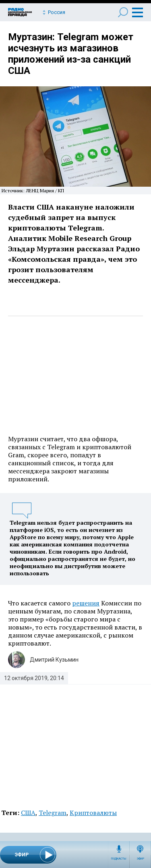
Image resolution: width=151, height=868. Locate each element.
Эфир (140, 859)
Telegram (53, 813)
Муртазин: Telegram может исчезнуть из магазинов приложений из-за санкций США (71, 54)
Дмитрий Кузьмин (54, 660)
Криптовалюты (93, 813)
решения (86, 603)
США (28, 813)
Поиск (123, 12)
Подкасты (119, 859)
